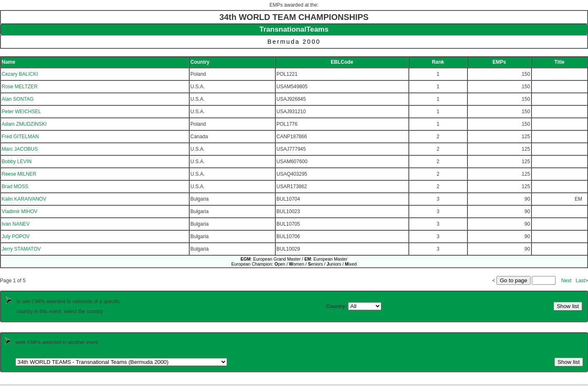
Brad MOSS (15, 187)
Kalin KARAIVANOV (24, 199)
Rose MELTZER (20, 87)
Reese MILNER (19, 174)
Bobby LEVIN (17, 162)
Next (567, 281)
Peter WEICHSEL (21, 112)
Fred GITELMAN (20, 137)
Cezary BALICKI (20, 74)
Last (580, 281)
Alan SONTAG (18, 99)
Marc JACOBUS (20, 149)
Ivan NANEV (16, 224)
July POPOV (16, 236)
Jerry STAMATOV (21, 249)
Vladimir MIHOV (20, 211)
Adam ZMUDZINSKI (24, 124)
